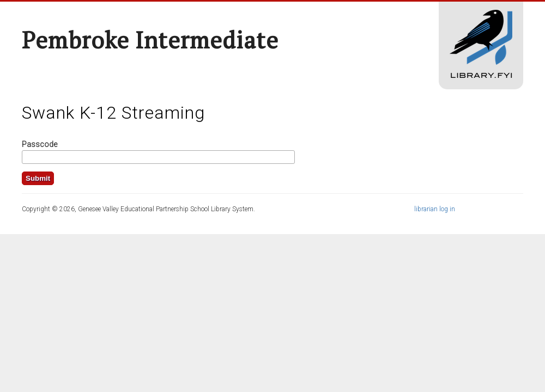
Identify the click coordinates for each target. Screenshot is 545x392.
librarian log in (435, 209)
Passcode (40, 144)
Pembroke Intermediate (150, 40)
